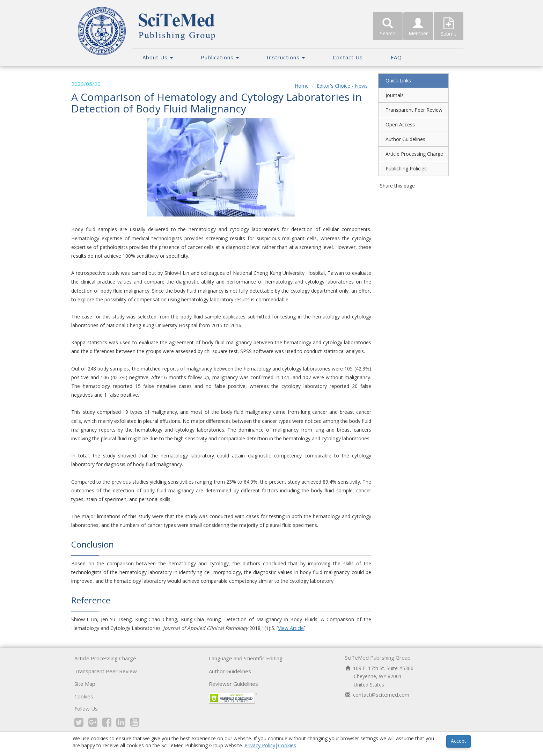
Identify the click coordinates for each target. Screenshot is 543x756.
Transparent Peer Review (412, 110)
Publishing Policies (404, 168)
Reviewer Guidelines (233, 692)
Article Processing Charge (413, 154)
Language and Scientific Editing (246, 667)
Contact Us (348, 57)
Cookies (84, 705)
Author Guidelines (404, 139)
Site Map (85, 692)
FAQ (396, 57)
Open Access (398, 124)
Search (388, 27)
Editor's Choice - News (340, 86)
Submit (449, 27)
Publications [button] (220, 57)
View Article (295, 637)
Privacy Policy (260, 745)
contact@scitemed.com (381, 703)
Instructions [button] (286, 57)
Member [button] (418, 27)
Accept (458, 741)
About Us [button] (158, 57)
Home (300, 86)
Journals (393, 95)
